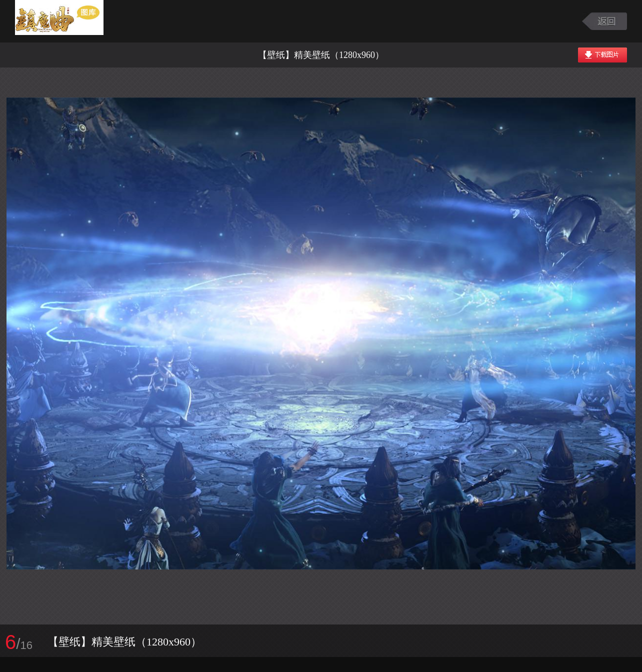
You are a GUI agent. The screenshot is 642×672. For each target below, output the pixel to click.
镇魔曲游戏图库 (71, 21)
